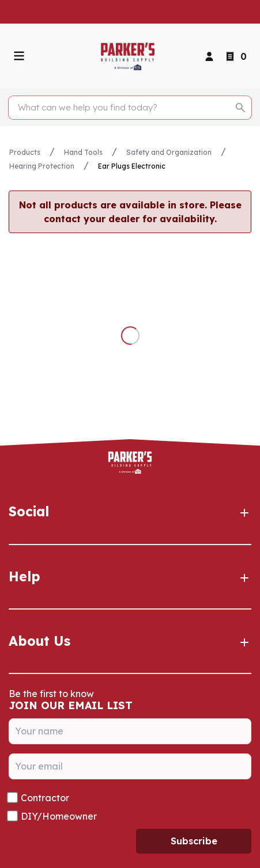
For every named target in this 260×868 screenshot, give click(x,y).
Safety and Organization (169, 152)
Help (130, 577)
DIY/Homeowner (59, 816)
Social (130, 512)
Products (25, 152)
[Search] (124, 108)
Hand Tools (83, 152)
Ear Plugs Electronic (132, 166)
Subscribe (194, 841)
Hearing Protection (42, 166)
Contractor (45, 798)
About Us (130, 641)
